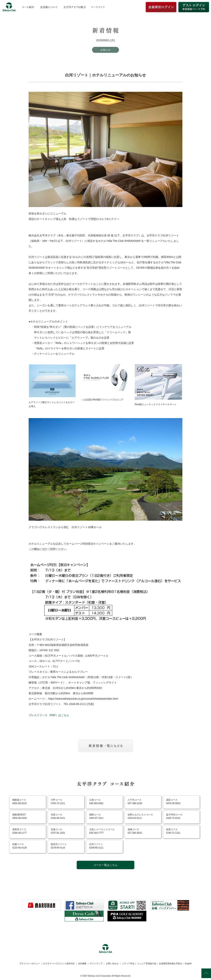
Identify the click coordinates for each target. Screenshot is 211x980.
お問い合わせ (112, 963)
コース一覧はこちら (105, 865)
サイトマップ (96, 963)
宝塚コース (58, 831)
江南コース (96, 802)
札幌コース (20, 846)
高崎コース (135, 831)
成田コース (173, 802)
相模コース (96, 816)
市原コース (58, 816)
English (188, 963)
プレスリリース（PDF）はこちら (49, 715)
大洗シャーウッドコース (102, 831)
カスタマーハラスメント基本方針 (59, 963)
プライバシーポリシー (30, 963)
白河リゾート (96, 846)
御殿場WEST (20, 816)
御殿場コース (20, 802)
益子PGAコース (174, 816)
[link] (105, 931)
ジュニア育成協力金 (147, 963)
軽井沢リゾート (59, 846)
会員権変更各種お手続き (171, 963)
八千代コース (135, 802)
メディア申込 (128, 963)
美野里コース (20, 831)
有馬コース (173, 831)
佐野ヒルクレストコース (140, 816)
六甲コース (58, 802)
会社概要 (82, 963)
